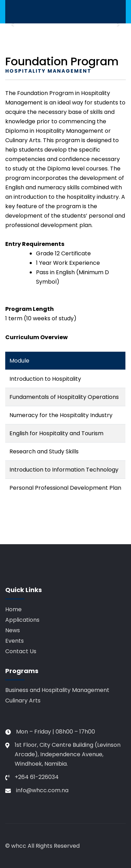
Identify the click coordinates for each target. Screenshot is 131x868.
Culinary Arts (23, 701)
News (13, 630)
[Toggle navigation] (11, 12)
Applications (22, 620)
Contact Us (21, 651)
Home (13, 609)
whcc (19, 846)
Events (14, 641)
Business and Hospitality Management (57, 690)
